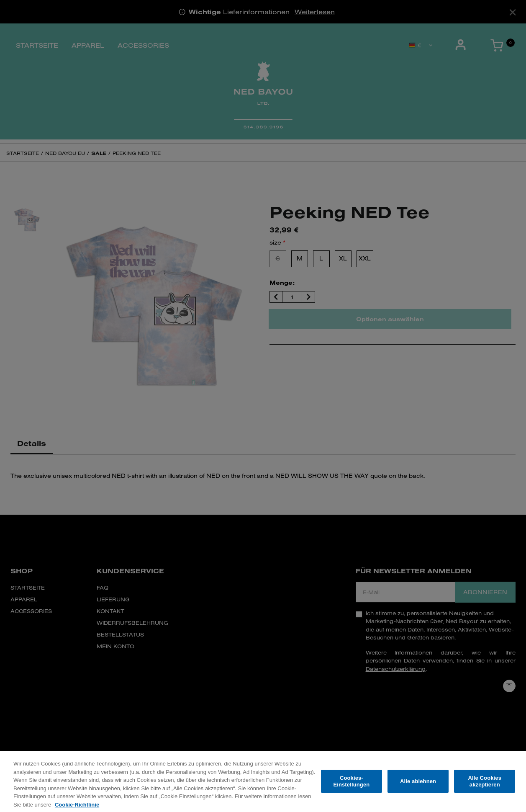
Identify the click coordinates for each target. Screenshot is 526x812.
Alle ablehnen (418, 786)
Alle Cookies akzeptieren (485, 786)
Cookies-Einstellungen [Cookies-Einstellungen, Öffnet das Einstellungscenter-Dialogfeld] (351, 786)
